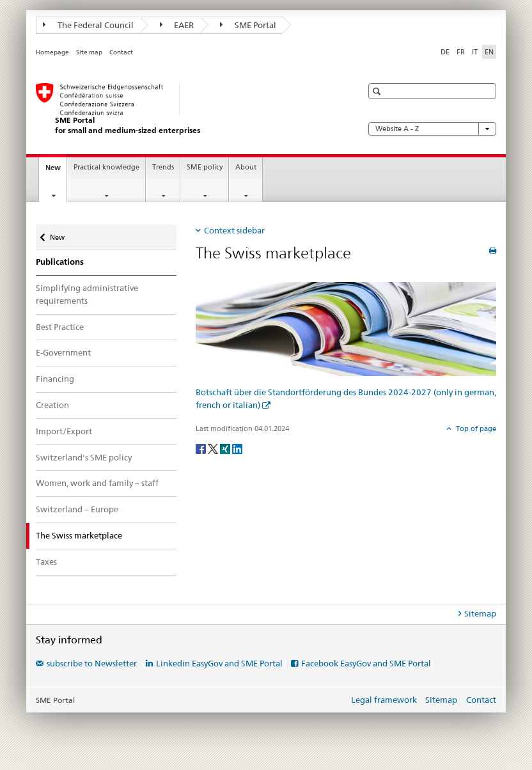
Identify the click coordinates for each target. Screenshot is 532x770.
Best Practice (60, 327)
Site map (89, 52)
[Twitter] (214, 448)
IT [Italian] (475, 52)
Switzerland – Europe (77, 509)
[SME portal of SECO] (186, 109)
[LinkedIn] (237, 448)
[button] (378, 91)
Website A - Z (432, 129)
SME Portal (248, 25)
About (246, 167)
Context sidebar (234, 230)
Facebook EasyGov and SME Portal (366, 663)
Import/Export (64, 431)
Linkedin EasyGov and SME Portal (219, 663)
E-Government (63, 352)
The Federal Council (88, 25)
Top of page (475, 428)
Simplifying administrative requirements (87, 294)
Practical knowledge (106, 167)
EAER (177, 25)
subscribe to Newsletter (92, 663)
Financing (55, 379)
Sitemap (441, 700)
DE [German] (445, 52)
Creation (52, 405)
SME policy (205, 167)
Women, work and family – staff (97, 483)
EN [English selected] (489, 52)
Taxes (46, 562)
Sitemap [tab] (480, 613)
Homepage (52, 52)
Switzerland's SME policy (84, 457)
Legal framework (384, 700)
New (56, 171)
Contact (121, 52)
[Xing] (226, 448)
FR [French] (461, 52)
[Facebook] (202, 448)
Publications (60, 262)
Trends (163, 167)
